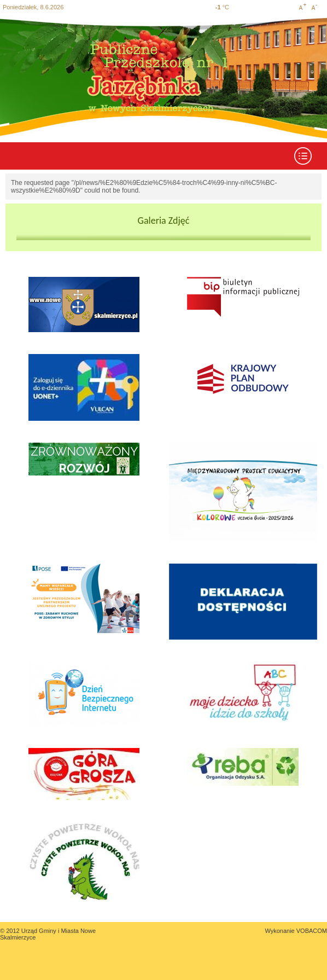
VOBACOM (312, 931)
